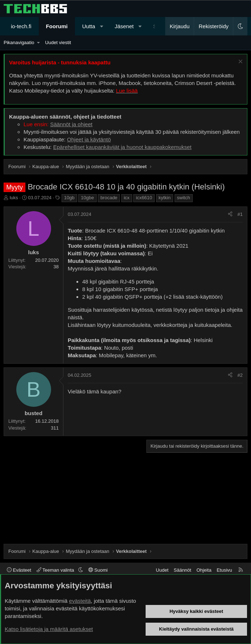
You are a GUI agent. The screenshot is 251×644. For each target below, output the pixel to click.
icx (127, 198)
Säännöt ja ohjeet (71, 124)
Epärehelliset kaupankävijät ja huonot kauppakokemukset (122, 147)
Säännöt (183, 570)
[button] (102, 26)
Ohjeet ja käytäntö (89, 139)
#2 (240, 375)
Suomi (98, 570)
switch (184, 198)
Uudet (162, 570)
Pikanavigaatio (19, 42)
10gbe (87, 198)
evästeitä (80, 601)
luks (14, 198)
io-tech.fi (21, 26)
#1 (240, 214)
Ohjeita (204, 570)
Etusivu (224, 570)
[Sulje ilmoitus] (240, 62)
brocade (109, 198)
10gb (69, 198)
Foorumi (57, 26)
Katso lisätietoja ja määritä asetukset (49, 629)
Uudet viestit (58, 42)
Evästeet (19, 570)
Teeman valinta (56, 570)
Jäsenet (124, 26)
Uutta (89, 26)
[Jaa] (230, 214)
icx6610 (144, 198)
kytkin (165, 198)
